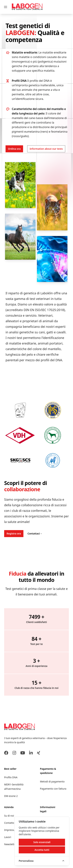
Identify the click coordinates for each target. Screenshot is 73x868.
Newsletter (10, 844)
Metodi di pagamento (52, 781)
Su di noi (9, 816)
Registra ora (14, 534)
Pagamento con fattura (53, 789)
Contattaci (35, 534)
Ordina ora (14, 149)
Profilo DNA (11, 777)
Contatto (9, 823)
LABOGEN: (22, 33)
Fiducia (18, 574)
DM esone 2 (11, 796)
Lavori (8, 837)
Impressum (11, 830)
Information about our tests (46, 149)
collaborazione (22, 489)
